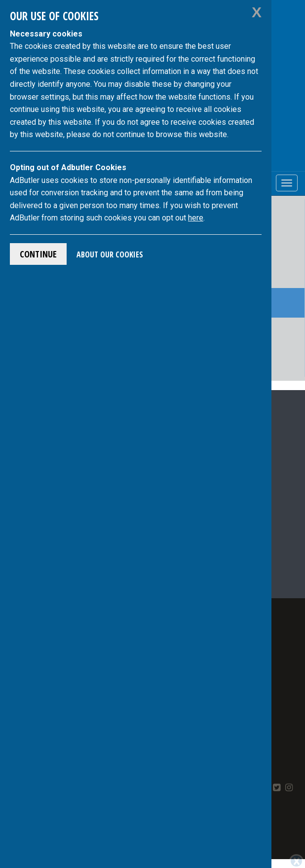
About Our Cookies (110, 254)
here (196, 218)
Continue (38, 254)
